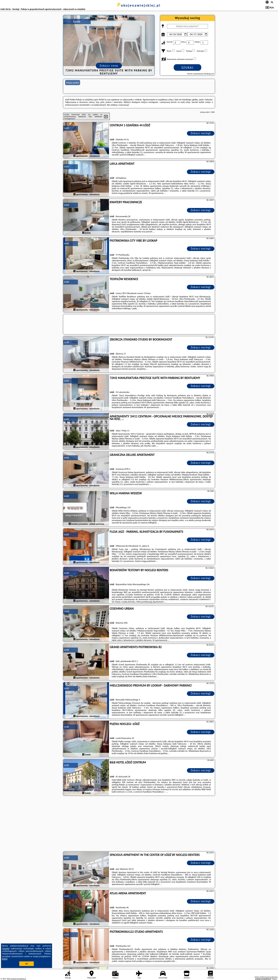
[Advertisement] (139, 824)
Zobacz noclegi (201, 133)
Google (6, 949)
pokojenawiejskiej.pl (139, 5)
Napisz (275, 979)
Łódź (67, 128)
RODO (5, 959)
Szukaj (187, 68)
